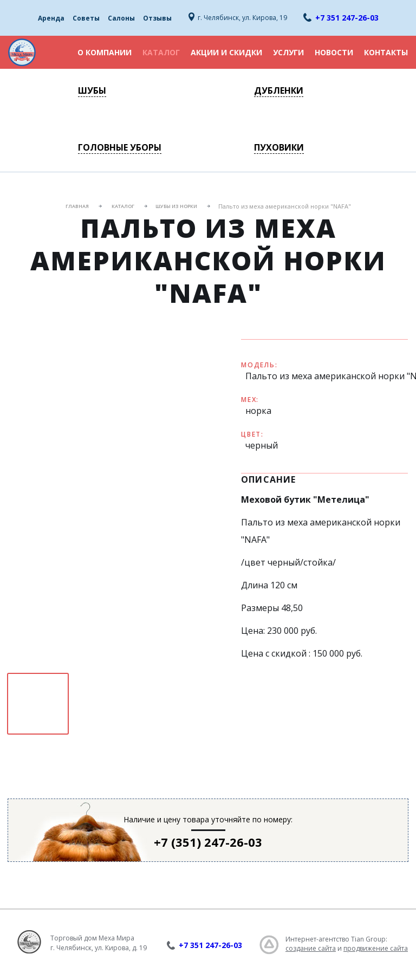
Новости (334, 52)
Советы (86, 18)
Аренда (51, 18)
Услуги (288, 52)
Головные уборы (120, 147)
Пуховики (279, 147)
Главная (77, 206)
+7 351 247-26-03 (347, 18)
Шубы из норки (176, 206)
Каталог (161, 52)
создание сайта (311, 948)
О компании (105, 52)
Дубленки (279, 90)
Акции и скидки (226, 52)
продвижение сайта (376, 948)
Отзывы (157, 18)
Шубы (92, 90)
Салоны (121, 18)
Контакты (386, 52)
